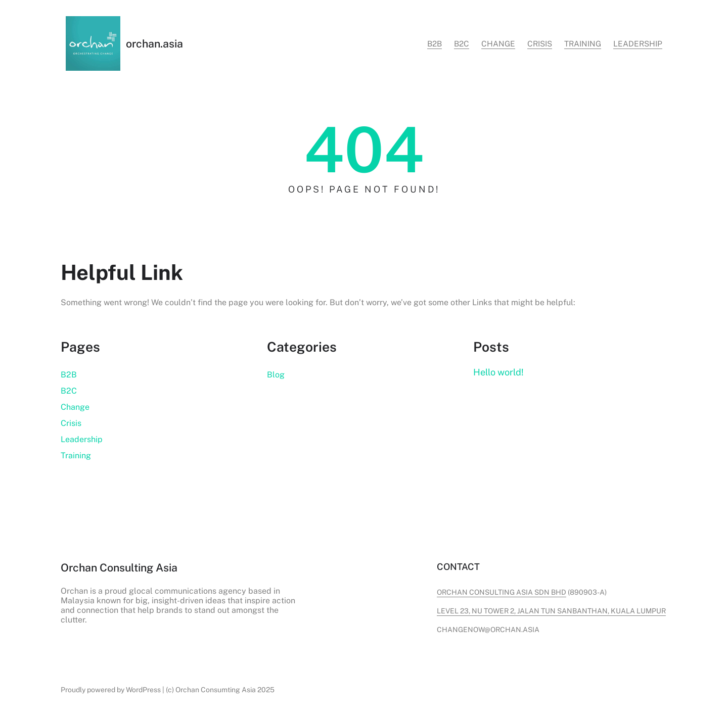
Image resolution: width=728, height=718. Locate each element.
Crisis (71, 423)
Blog (276, 375)
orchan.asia (154, 44)
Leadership (82, 439)
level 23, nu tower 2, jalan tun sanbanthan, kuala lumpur (551, 611)
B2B (69, 375)
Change (75, 407)
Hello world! (498, 372)
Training (76, 456)
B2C (69, 391)
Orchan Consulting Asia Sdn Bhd (502, 592)
